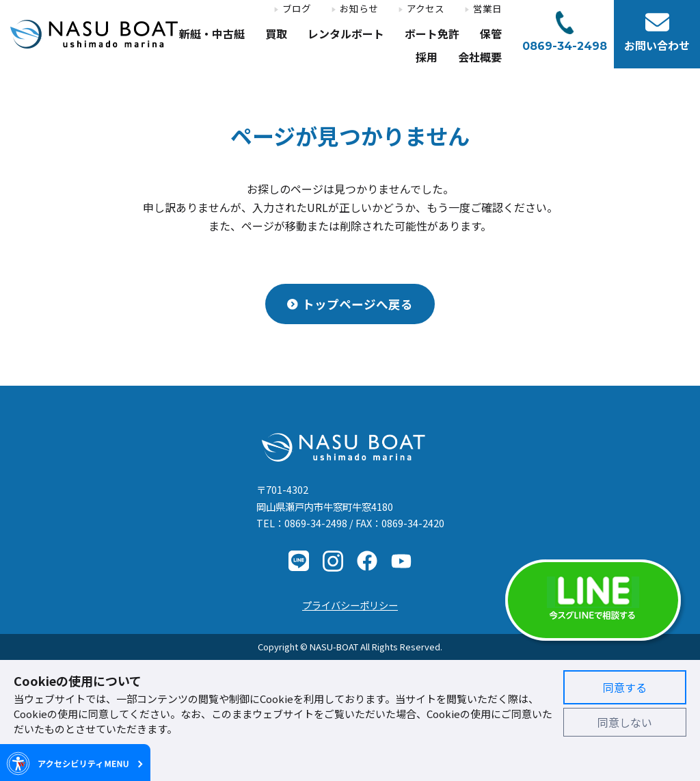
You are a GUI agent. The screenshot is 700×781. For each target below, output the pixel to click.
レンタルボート (346, 35)
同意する (625, 687)
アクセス (426, 9)
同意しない (625, 722)
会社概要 (480, 58)
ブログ (297, 9)
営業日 (487, 9)
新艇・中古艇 (212, 35)
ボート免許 (432, 35)
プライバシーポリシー (350, 605)
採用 (427, 58)
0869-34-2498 (316, 523)
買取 (276, 35)
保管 (491, 35)
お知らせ (359, 9)
